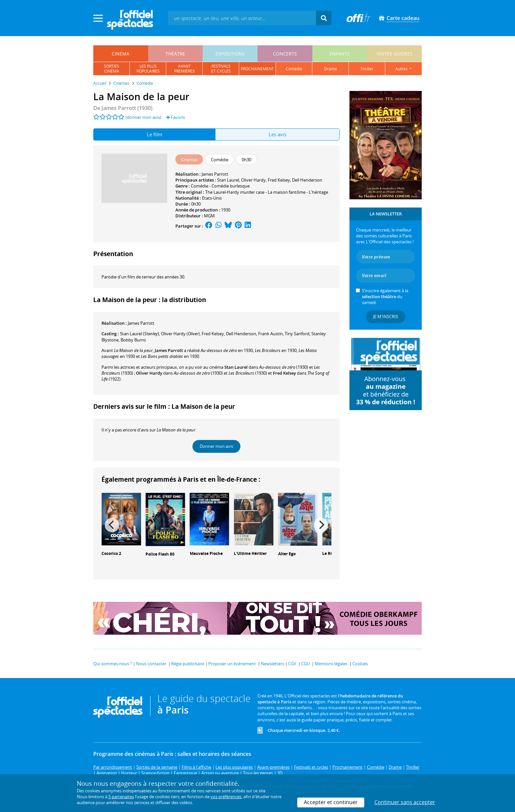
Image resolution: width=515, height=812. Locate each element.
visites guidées (394, 54)
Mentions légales (331, 664)
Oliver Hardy (253, 180)
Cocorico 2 (111, 553)
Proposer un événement (232, 664)
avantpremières (184, 69)
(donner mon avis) (143, 117)
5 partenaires (121, 797)
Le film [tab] (155, 134)
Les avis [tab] (278, 134)
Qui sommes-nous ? (113, 664)
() (139, 334)
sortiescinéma (112, 69)
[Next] (321, 525)
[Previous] (112, 525)
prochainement (257, 69)
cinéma (121, 54)
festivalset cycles (221, 69)
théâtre (175, 54)
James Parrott (215, 174)
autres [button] (402, 69)
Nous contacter (151, 664)
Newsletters (272, 664)
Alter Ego (287, 554)
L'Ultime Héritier (250, 553)
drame (331, 69)
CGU (305, 664)
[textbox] (242, 18)
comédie (294, 69)
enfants (340, 54)
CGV (292, 664)
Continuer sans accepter (405, 802)
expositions (230, 54)
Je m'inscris (386, 317)
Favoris (176, 117)
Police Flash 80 (160, 554)
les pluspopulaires (148, 69)
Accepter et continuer (331, 802)
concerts (285, 54)
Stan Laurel (228, 180)
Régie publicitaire (188, 664)
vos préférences (226, 797)
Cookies (360, 664)
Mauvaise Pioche (206, 553)
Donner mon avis (216, 446)
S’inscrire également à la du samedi (385, 296)
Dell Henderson (307, 180)
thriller (367, 69)
